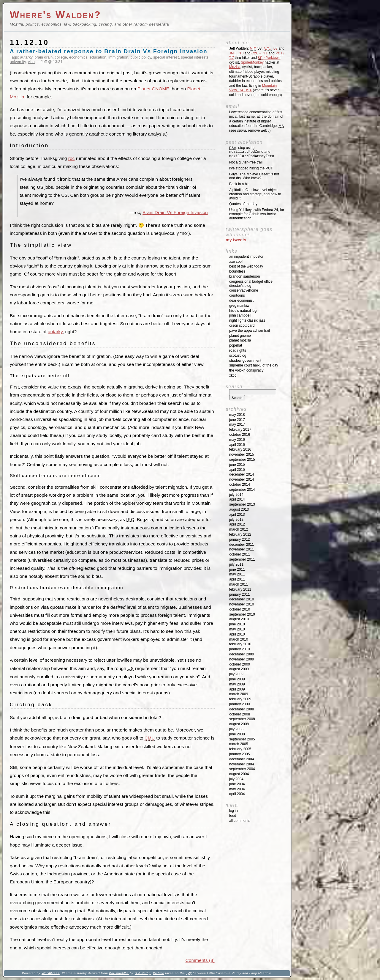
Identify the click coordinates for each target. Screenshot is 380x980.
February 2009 (240, 699)
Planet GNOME (153, 89)
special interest (166, 57)
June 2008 (237, 734)
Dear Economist (241, 301)
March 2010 (239, 639)
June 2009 (237, 679)
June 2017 (237, 420)
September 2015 (242, 460)
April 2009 (237, 689)
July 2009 (236, 674)
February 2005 (240, 749)
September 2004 (242, 769)
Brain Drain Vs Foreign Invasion (175, 212)
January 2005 (239, 754)
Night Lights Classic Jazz (247, 320)
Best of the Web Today (246, 266)
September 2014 (242, 490)
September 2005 (242, 739)
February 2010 (240, 644)
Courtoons (237, 295)
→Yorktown (269, 58)
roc (72, 158)
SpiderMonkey (252, 62)
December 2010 (242, 599)
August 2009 (239, 669)
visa (31, 62)
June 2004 (237, 784)
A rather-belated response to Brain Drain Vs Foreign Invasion (109, 51)
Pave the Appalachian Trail (250, 331)
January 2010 (239, 649)
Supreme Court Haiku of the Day (254, 365)
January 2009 (239, 704)
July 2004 (236, 779)
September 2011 (242, 559)
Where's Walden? (56, 15)
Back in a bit (239, 184)
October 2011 (240, 554)
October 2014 (240, 485)
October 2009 (240, 664)
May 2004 (237, 789)
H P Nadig (143, 973)
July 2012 (236, 520)
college (61, 57)
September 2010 (242, 614)
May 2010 (237, 629)
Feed (233, 816)
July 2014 (236, 495)
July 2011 (236, 564)
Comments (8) (200, 960)
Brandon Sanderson (244, 276)
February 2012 (240, 534)
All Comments (240, 821)
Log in (233, 811)
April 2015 (237, 470)
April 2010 (237, 634)
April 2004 (237, 794)
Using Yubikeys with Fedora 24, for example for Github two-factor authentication (257, 214)
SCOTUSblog (238, 355)
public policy (141, 57)
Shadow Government (245, 361)
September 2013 (242, 504)
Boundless (237, 271)
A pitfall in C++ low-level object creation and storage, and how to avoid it (255, 194)
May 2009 (237, 684)
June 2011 (237, 570)
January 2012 (239, 539)
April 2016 (237, 445)
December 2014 (242, 474)
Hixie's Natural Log (243, 311)
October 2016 (240, 435)
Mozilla (235, 67)
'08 (271, 48)
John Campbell (240, 315)
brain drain (43, 57)
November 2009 (242, 659)
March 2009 (239, 694)
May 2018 (237, 415)
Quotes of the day (243, 204)
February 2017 (240, 430)
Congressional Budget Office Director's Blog (251, 284)
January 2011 (239, 594)
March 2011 (239, 584)
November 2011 (242, 549)
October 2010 (240, 609)
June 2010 (237, 624)
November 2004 (242, 764)
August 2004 (239, 774)
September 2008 (242, 719)
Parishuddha (119, 973)
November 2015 (242, 454)
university (18, 62)
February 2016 (240, 449)
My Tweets (236, 240)
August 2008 (239, 724)
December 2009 (242, 654)
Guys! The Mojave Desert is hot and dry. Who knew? (254, 176)
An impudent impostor (246, 257)
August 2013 (239, 509)
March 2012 (239, 529)
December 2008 (242, 709)
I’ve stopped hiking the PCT (251, 168)
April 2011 (237, 579)
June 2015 (237, 465)
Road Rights (238, 350)
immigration (118, 57)
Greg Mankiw (239, 306)
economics (78, 57)
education (98, 57)
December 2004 (242, 759)
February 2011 (240, 589)
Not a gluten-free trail (246, 162)
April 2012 (237, 524)
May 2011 (237, 574)
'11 (259, 53)
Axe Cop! (236, 262)
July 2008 (236, 729)
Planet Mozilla (240, 340)
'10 (236, 53)
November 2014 (242, 479)
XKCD (233, 375)
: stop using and (252, 152)
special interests (195, 57)
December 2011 (242, 545)
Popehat (236, 345)
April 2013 (237, 515)
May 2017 (237, 424)
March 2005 (239, 744)
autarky (26, 57)
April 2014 (237, 499)
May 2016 (237, 440)
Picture (159, 973)
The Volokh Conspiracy (246, 370)
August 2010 (239, 619)
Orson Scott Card (242, 325)
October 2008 (240, 714)
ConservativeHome (244, 290)
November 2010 (242, 604)
